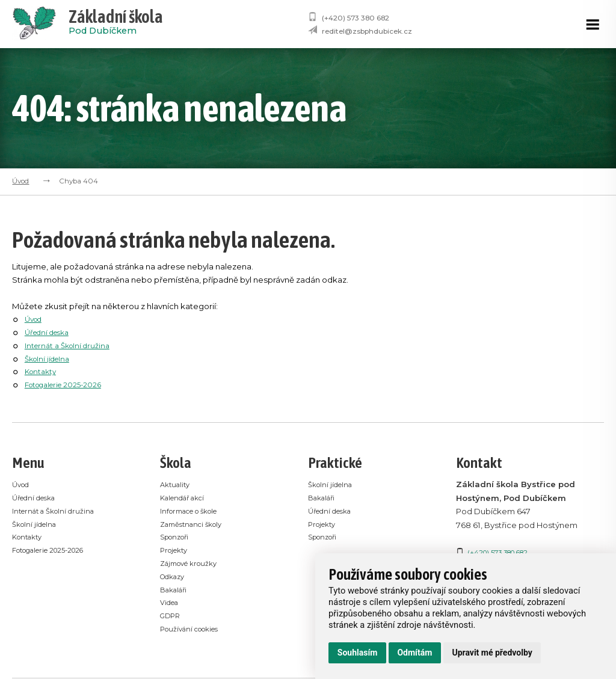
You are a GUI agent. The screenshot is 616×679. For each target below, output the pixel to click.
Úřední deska (51, 332)
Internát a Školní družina (72, 345)
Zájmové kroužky (194, 565)
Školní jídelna (50, 358)
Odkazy (175, 578)
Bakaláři (176, 591)
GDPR (172, 618)
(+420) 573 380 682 (356, 18)
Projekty (177, 551)
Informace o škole (196, 511)
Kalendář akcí (187, 498)
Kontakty (42, 371)
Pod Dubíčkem (116, 24)
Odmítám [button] (414, 653)
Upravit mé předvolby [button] (492, 653)
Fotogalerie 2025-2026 (69, 384)
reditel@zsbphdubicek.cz (367, 31)
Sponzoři (178, 538)
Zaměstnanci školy (196, 524)
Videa (171, 604)
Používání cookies (196, 631)
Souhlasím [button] (358, 653)
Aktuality (177, 484)
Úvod (20, 181)
